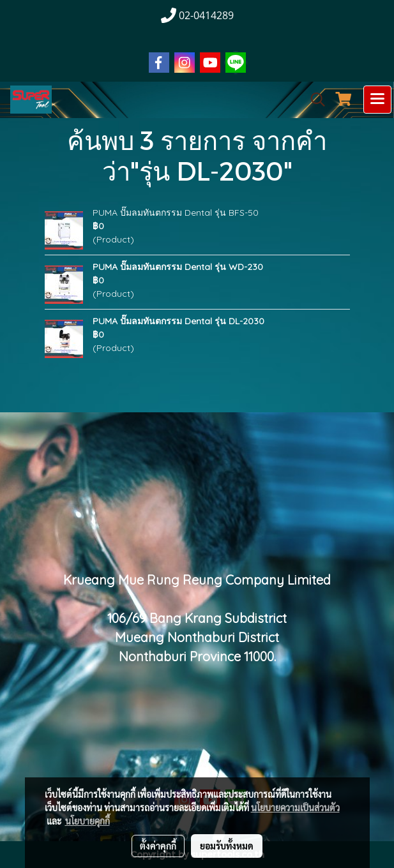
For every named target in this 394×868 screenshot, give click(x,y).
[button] (314, 100)
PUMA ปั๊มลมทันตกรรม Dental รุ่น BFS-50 (176, 213)
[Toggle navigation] (377, 100)
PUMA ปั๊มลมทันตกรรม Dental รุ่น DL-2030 (178, 321)
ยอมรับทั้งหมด (227, 846)
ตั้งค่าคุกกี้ (158, 846)
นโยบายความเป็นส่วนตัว (295, 807)
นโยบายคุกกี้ (87, 821)
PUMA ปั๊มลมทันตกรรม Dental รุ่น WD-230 (178, 267)
